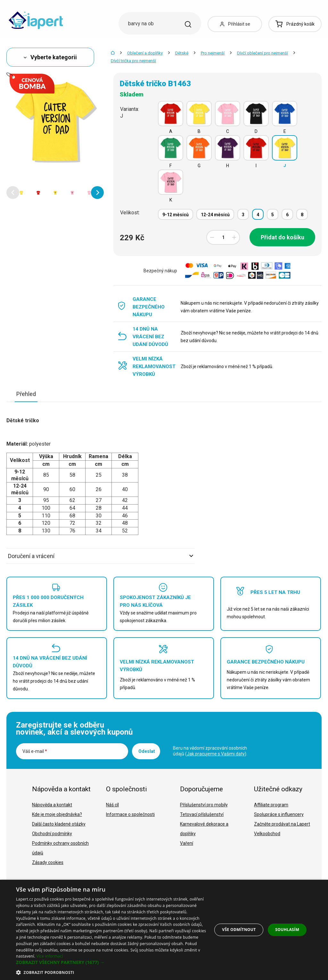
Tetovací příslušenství (202, 814)
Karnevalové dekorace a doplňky (204, 829)
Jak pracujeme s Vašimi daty (216, 754)
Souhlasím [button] (287, 930)
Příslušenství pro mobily (204, 805)
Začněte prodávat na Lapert (282, 824)
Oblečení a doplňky (145, 53)
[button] (13, 193)
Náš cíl (112, 805)
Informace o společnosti (130, 814)
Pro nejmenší (213, 53)
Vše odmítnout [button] (239, 930)
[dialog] (164, 930)
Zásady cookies (48, 862)
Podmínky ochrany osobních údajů (60, 848)
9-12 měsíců (176, 215)
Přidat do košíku (283, 237)
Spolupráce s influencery (279, 814)
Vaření (187, 843)
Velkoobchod (267, 834)
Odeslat (147, 751)
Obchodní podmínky (52, 834)
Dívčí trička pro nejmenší (133, 61)
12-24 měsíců (215, 215)
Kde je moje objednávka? (57, 814)
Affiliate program (271, 805)
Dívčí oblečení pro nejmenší (262, 53)
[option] (21, 193)
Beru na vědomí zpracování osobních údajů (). (210, 751)
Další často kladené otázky (59, 824)
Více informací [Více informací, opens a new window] (49, 956)
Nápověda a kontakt (52, 805)
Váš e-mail (35, 751)
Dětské (182, 53)
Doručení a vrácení (101, 556)
